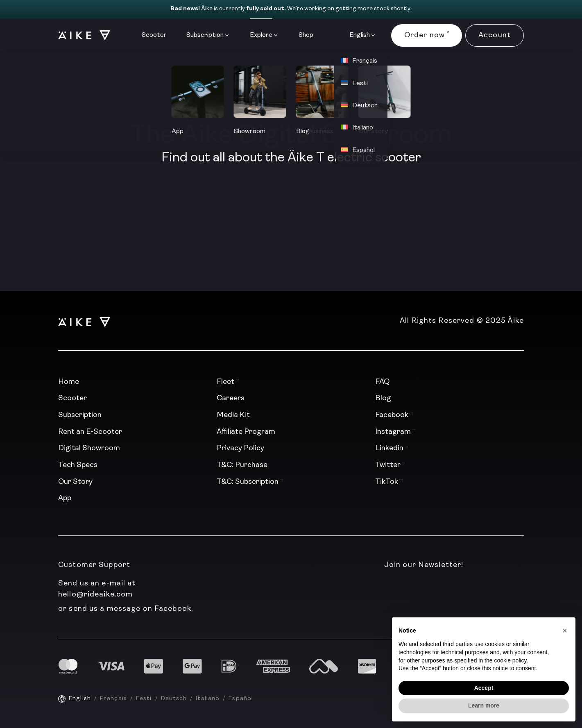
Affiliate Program (246, 432)
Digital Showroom (89, 448)
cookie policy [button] (510, 660)
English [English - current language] (80, 699)
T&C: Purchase (242, 465)
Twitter (390, 465)
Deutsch (174, 699)
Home (69, 382)
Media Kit (233, 415)
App (65, 498)
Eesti (144, 699)
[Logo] (80, 35)
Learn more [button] (484, 705)
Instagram (395, 432)
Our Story (75, 482)
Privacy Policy (240, 448)
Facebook (394, 415)
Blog (383, 398)
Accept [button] (484, 688)
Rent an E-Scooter (90, 432)
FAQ (382, 382)
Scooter (154, 35)
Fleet (228, 382)
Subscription (205, 35)
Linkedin (392, 448)
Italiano (208, 699)
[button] (565, 630)
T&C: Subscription (250, 482)
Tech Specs (78, 465)
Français (113, 699)
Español (241, 699)
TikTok (389, 482)
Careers (231, 398)
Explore (261, 35)
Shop (306, 35)
